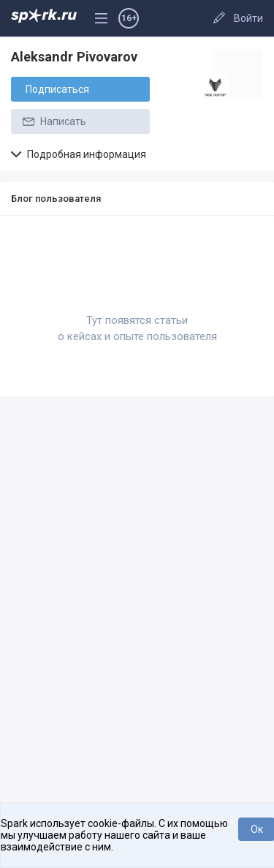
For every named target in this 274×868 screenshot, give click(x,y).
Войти (248, 18)
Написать (53, 121)
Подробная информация (79, 154)
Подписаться (57, 89)
